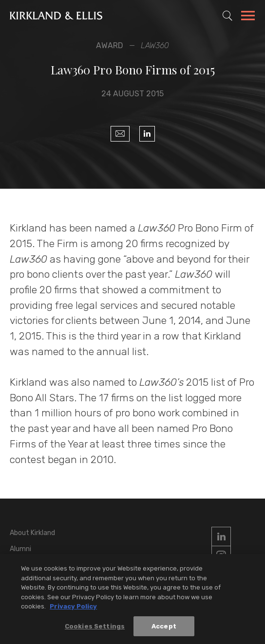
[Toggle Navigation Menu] (248, 17)
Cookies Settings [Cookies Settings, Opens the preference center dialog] (95, 627)
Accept (164, 627)
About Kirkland (32, 533)
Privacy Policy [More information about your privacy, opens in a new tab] (73, 607)
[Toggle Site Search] (227, 16)
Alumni (20, 549)
